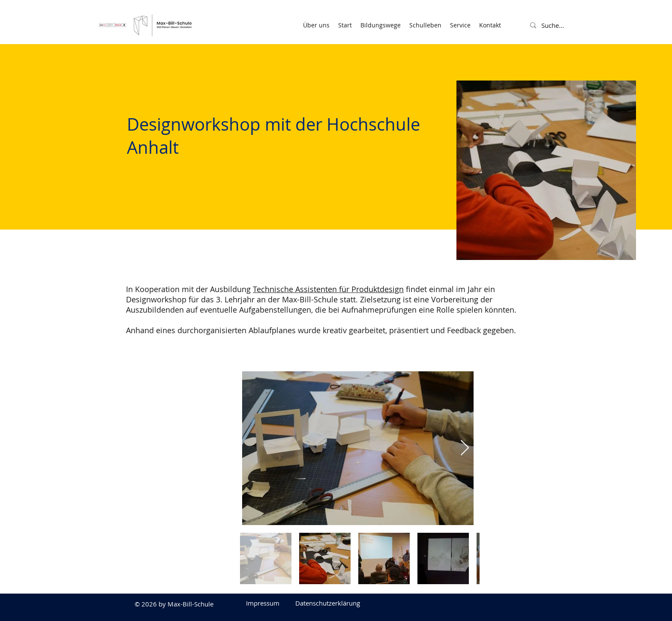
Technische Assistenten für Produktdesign (328, 289)
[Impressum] (263, 603)
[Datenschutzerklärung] (327, 603)
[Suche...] (562, 25)
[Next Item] (465, 448)
